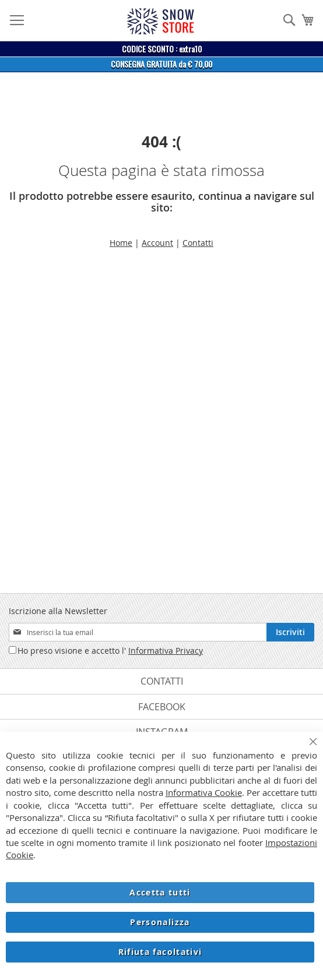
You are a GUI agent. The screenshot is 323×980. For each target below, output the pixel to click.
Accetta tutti (160, 892)
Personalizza (160, 922)
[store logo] (160, 21)
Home (121, 243)
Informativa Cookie (204, 792)
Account (157, 243)
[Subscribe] (290, 632)
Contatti (198, 243)
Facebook (162, 707)
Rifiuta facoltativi (160, 952)
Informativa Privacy (166, 651)
